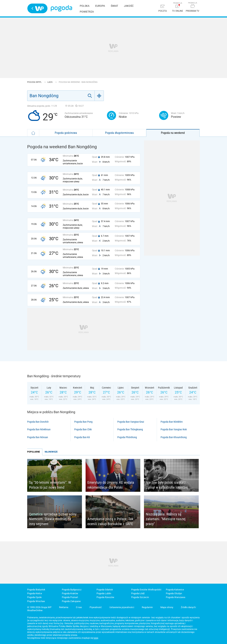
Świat (114, 6)
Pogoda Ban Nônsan (38, 437)
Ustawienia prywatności (122, 607)
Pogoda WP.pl (35, 82)
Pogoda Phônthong (127, 437)
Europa (100, 6)
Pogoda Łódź (138, 593)
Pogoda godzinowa (66, 133)
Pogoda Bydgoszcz (72, 590)
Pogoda (61, 8)
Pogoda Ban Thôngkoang (130, 429)
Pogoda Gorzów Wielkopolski (146, 590)
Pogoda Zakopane (71, 601)
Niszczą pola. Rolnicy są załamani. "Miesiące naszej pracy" (166, 519)
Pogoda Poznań (70, 597)
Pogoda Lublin (104, 593)
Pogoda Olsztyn (174, 593)
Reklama (64, 607)
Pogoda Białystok (36, 590)
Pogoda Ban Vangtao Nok (174, 429)
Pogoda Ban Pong (83, 422)
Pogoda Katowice (175, 590)
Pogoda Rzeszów (105, 597)
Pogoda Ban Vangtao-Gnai (131, 422)
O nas (79, 607)
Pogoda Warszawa (176, 597)
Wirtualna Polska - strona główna (37, 8)
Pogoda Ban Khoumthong (174, 437)
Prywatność (96, 607)
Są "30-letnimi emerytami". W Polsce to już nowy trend (50, 485)
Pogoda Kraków (70, 593)
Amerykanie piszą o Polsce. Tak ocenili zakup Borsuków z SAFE (110, 521)
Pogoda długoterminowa (119, 133)
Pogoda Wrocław (36, 601)
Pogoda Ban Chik (83, 429)
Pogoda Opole (34, 597)
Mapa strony (167, 607)
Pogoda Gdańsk (105, 590)
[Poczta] (163, 9)
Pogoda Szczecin (140, 597)
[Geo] (99, 96)
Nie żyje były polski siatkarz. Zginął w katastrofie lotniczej (167, 485)
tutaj (96, 638)
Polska (85, 6)
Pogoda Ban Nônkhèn (172, 422)
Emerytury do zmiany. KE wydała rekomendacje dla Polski (111, 485)
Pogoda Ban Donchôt (38, 422)
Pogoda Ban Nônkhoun (39, 429)
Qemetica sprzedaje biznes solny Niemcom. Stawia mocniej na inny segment (53, 519)
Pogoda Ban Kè (82, 437)
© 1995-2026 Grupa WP (39, 607)
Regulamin (147, 607)
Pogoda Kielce (35, 593)
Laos (50, 82)
